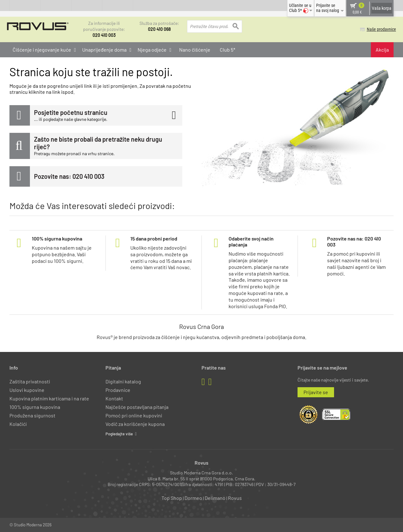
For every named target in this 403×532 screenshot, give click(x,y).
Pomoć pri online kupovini (134, 415)
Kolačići (18, 424)
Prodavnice (118, 390)
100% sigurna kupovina (35, 407)
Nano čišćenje (195, 49)
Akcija (382, 49)
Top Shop (172, 498)
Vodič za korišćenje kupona (135, 424)
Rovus (235, 498)
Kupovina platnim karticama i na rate (49, 398)
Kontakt (114, 398)
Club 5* (227, 49)
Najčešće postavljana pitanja (137, 407)
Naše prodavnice (379, 29)
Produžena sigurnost (32, 415)
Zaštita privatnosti (30, 381)
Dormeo (193, 498)
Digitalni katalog (123, 381)
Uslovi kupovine (27, 390)
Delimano (215, 498)
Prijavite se (316, 392)
